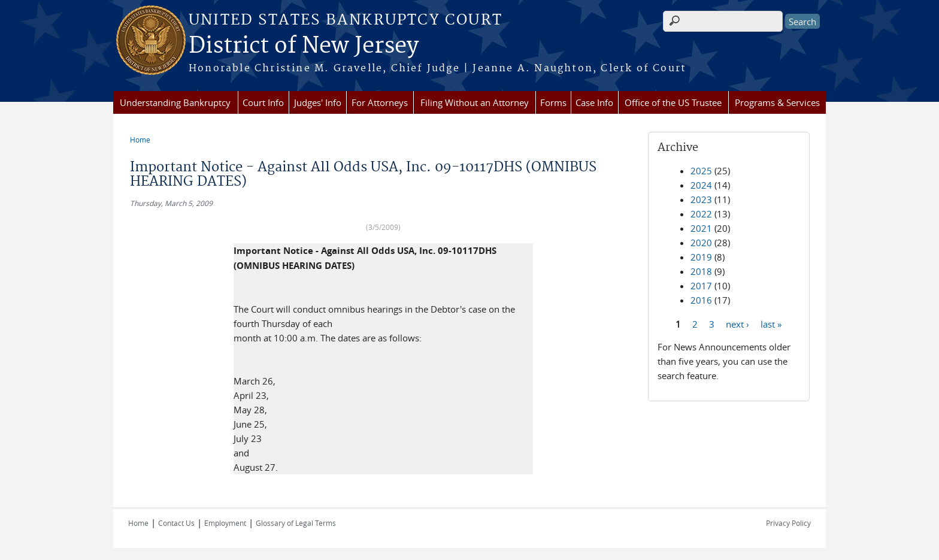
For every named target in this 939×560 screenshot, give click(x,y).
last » (771, 323)
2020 (701, 243)
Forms (553, 102)
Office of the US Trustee (673, 102)
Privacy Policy (788, 523)
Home (140, 140)
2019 (701, 257)
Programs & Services (777, 102)
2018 (701, 271)
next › (737, 323)
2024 (701, 185)
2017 (701, 286)
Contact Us (176, 523)
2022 (701, 214)
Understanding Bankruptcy (175, 102)
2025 (701, 171)
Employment (225, 523)
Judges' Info (318, 102)
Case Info (594, 102)
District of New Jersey (304, 46)
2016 (701, 300)
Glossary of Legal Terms (296, 523)
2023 (701, 199)
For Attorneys (380, 102)
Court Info (263, 102)
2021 (701, 228)
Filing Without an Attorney (475, 102)
